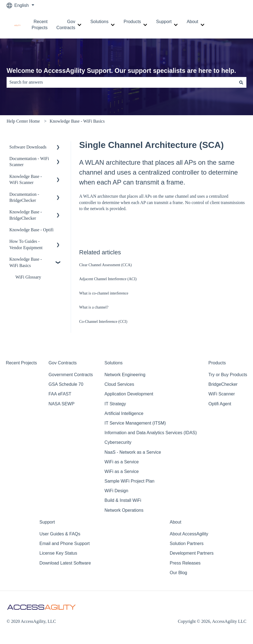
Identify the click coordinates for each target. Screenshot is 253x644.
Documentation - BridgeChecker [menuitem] (24, 197)
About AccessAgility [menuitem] (189, 534)
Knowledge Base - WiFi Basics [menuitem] (26, 262)
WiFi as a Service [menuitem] (122, 462)
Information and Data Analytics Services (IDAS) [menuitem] (151, 433)
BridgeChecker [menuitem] (223, 384)
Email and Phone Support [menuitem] (64, 543)
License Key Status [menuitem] (58, 553)
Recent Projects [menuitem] (21, 363)
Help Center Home (23, 121)
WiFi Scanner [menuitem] (222, 394)
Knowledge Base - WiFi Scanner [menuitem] (26, 179)
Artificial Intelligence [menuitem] (124, 413)
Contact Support (233, 25)
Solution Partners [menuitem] (187, 543)
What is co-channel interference (104, 293)
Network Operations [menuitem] (124, 510)
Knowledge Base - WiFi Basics (77, 121)
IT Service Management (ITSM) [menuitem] (135, 423)
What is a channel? (94, 307)
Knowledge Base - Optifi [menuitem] (31, 230)
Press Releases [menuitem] (185, 563)
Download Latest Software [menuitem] (65, 563)
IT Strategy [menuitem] (115, 404)
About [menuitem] (176, 522)
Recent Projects (40, 25)
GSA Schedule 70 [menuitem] (66, 384)
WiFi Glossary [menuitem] (28, 277)
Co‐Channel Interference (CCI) (103, 322)
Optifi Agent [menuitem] (220, 404)
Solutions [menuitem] (114, 363)
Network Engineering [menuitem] (125, 375)
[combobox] (121, 82)
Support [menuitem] (47, 522)
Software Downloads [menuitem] (28, 147)
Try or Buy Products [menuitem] (228, 375)
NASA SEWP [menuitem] (61, 404)
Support (164, 22)
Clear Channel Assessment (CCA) (106, 265)
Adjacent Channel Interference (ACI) (108, 279)
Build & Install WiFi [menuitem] (123, 500)
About (192, 22)
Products (132, 22)
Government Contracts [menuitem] (71, 375)
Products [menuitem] (217, 363)
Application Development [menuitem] (129, 394)
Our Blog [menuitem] (179, 573)
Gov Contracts (66, 25)
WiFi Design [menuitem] (116, 491)
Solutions (99, 22)
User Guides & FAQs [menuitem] (60, 534)
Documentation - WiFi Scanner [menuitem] (29, 162)
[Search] (241, 82)
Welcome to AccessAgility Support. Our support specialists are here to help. (121, 71)
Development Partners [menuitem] (192, 553)
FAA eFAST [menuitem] (60, 394)
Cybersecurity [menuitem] (118, 442)
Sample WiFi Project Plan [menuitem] (130, 481)
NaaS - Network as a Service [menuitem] (133, 452)
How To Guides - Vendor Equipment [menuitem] (26, 244)
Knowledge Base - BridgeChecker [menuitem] (26, 215)
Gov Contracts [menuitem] (62, 363)
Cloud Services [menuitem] (119, 384)
